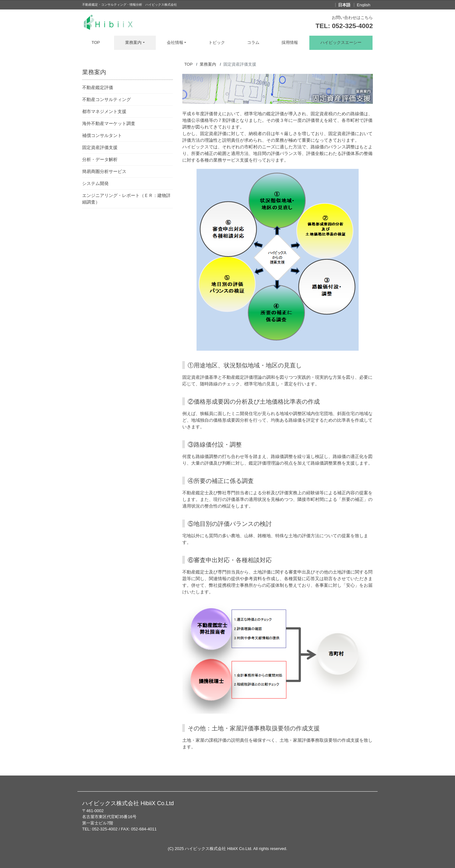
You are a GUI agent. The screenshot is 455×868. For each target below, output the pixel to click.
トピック (217, 42)
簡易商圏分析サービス (104, 171)
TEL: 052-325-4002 (344, 26)
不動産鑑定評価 (98, 87)
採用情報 (290, 42)
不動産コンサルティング (106, 99)
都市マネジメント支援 (104, 111)
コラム (253, 42)
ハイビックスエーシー (341, 42)
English (364, 5)
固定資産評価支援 (100, 147)
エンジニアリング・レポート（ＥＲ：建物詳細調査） (126, 199)
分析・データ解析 (100, 159)
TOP (96, 42)
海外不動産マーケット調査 (109, 123)
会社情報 (175, 42)
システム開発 (95, 183)
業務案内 (133, 42)
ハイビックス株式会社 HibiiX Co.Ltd (218, 849)
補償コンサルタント (102, 135)
